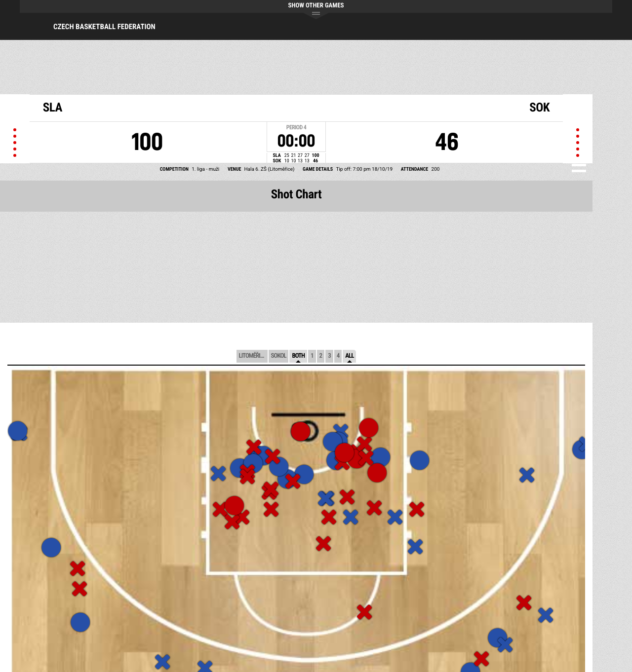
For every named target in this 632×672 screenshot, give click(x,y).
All (349, 356)
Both (298, 356)
